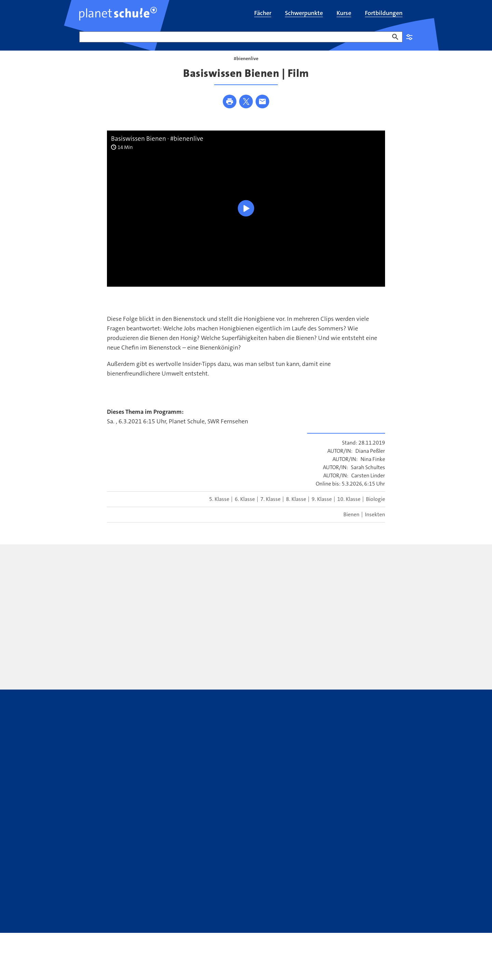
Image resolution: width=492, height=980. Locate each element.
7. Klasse (270, 509)
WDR (393, 920)
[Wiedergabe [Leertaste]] (246, 218)
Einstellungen (409, 37)
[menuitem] (263, 14)
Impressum (128, 920)
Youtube (199, 893)
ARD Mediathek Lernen (261, 893)
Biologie (375, 509)
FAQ (84, 893)
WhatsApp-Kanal (333, 893)
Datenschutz (94, 920)
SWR (380, 920)
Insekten (375, 524)
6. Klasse (245, 509)
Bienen (351, 524)
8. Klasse (296, 509)
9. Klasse (322, 509)
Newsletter (155, 893)
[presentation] (186, 620)
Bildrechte (159, 920)
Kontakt (115, 893)
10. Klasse (349, 509)
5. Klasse (219, 509)
